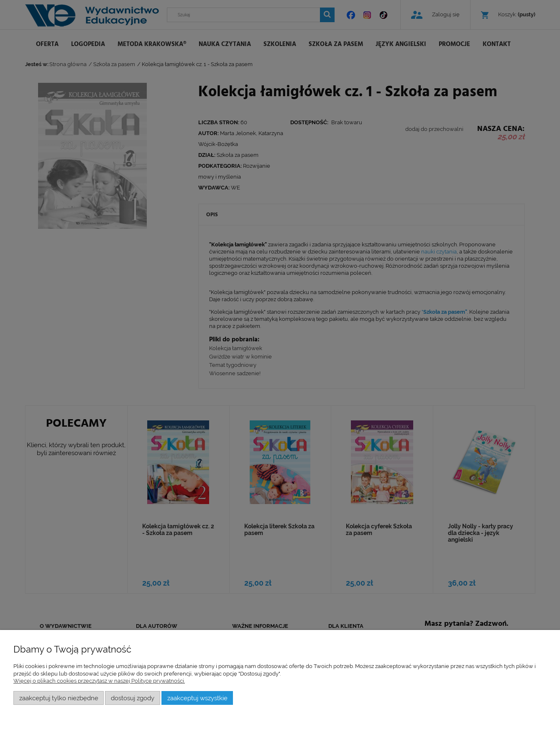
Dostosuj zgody (133, 698)
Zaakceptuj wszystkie (197, 698)
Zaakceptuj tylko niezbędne (59, 698)
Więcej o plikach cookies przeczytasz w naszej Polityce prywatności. (99, 681)
